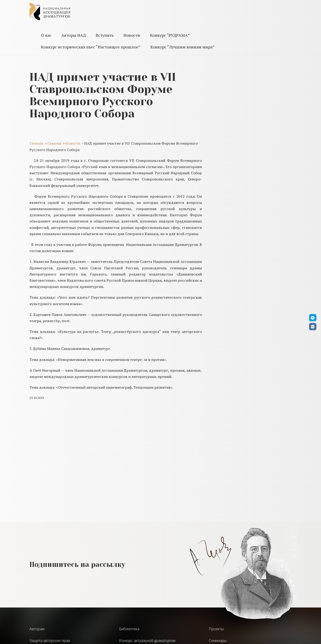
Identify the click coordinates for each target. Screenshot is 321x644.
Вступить (105, 35)
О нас (46, 35)
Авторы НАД (74, 35)
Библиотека (129, 629)
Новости (132, 35)
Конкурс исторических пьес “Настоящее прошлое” (91, 47)
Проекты (216, 629)
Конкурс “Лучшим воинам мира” (182, 47)
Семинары (218, 641)
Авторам (37, 629)
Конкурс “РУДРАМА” (170, 35)
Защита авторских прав (50, 641)
